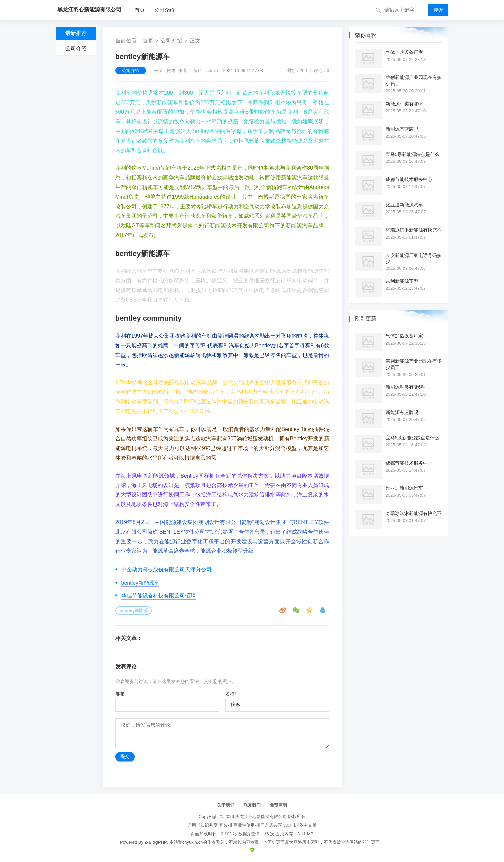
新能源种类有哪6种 (406, 104)
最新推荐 (76, 33)
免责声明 (278, 805)
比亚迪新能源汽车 (404, 205)
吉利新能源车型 (402, 281)
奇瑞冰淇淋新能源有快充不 (414, 230)
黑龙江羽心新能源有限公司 (261, 817)
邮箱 (120, 694)
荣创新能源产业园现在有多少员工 (414, 80)
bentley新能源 (134, 611)
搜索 (438, 10)
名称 (231, 694)
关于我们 (226, 805)
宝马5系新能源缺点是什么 (413, 154)
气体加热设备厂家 (404, 52)
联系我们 (252, 805)
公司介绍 (164, 10)
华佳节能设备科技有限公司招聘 (158, 596)
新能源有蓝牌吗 (402, 129)
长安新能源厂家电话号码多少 (414, 258)
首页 (140, 10)
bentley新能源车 (141, 583)
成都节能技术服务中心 (409, 179)
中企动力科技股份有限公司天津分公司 (166, 569)
